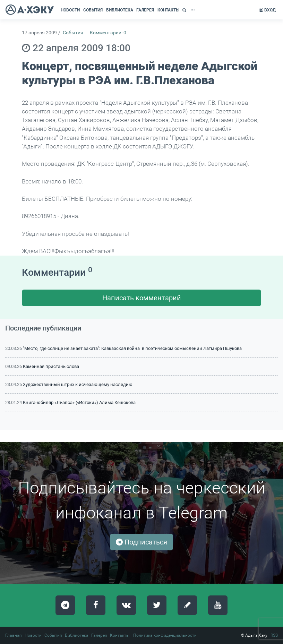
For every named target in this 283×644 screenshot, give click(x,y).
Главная (14, 635)
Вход (267, 10)
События (73, 33)
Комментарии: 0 (108, 33)
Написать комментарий (142, 298)
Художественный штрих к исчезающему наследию (78, 384)
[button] (185, 10)
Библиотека (77, 635)
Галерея (99, 635)
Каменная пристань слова (51, 366)
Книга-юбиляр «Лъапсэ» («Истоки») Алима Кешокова (79, 402)
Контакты (120, 635)
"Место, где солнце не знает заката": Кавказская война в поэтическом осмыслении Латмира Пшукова (132, 348)
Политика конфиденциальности (165, 635)
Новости (33, 635)
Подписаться (141, 542)
